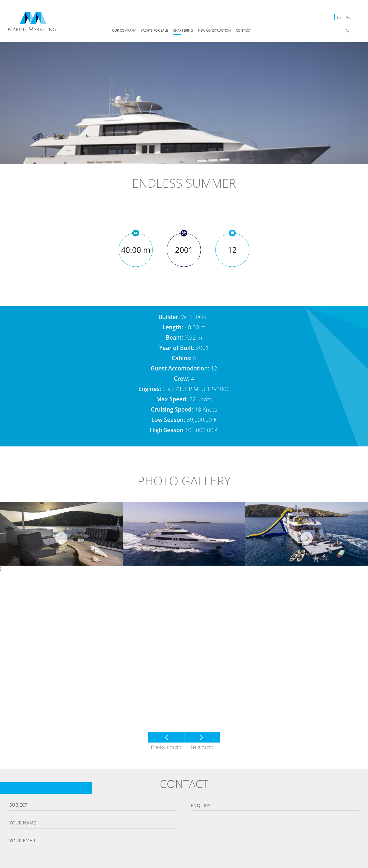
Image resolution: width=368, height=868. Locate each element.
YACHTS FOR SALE (154, 31)
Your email (23, 841)
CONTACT (243, 31)
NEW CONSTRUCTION (214, 31)
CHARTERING (183, 31)
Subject (19, 805)
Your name (23, 823)
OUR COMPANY (124, 31)
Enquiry (201, 806)
